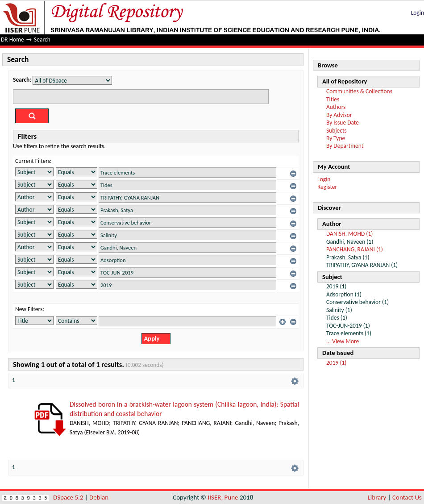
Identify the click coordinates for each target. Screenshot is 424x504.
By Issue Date (343, 123)
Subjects (337, 131)
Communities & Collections (359, 91)
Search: (22, 80)
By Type (336, 138)
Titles (333, 99)
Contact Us (407, 497)
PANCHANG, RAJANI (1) (355, 249)
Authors (336, 107)
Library (377, 497)
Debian (99, 497)
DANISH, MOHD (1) (349, 234)
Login (418, 13)
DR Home (12, 40)
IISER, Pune (223, 497)
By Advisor (339, 115)
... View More (343, 341)
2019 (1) (336, 363)
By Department (345, 146)
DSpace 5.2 (69, 497)
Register (327, 187)
